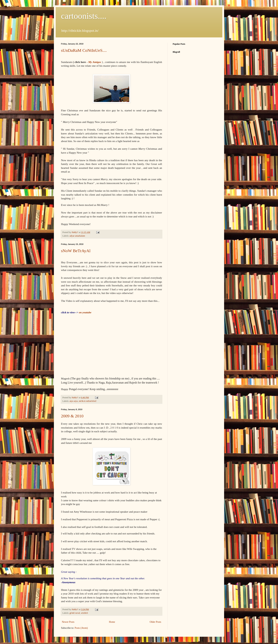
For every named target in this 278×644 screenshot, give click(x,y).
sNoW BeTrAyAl (76, 251)
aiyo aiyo (74, 401)
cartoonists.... (84, 16)
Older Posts (155, 622)
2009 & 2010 (72, 416)
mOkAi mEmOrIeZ (88, 401)
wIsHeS (84, 613)
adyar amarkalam (77, 236)
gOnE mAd (75, 613)
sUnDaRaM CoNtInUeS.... (84, 50)
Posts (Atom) (81, 628)
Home (112, 622)
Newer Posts (68, 622)
